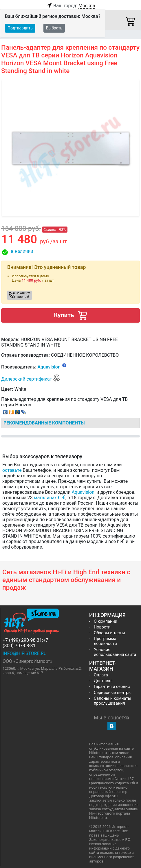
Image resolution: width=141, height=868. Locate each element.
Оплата (101, 675)
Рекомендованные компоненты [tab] (44, 423)
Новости (102, 627)
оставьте (12, 470)
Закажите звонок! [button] (23, 295)
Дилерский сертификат (31, 379)
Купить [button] (70, 315)
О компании (106, 621)
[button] (70, 252)
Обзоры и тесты (109, 633)
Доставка (103, 681)
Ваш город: (70, 6)
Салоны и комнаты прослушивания (112, 701)
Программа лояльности (105, 641)
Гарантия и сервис (112, 687)
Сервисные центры (113, 693)
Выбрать (54, 28)
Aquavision (49, 367)
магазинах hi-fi (50, 498)
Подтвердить (20, 28)
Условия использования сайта (115, 652)
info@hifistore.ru (25, 653)
